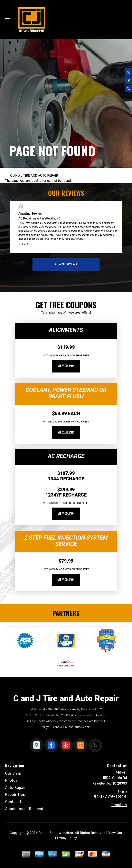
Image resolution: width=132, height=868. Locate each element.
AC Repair (25, 218)
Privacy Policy (66, 838)
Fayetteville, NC (50, 218)
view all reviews (66, 264)
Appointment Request (24, 809)
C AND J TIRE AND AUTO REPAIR (34, 176)
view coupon (66, 366)
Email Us (119, 805)
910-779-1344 (55, 709)
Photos (11, 780)
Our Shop (13, 773)
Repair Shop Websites (56, 833)
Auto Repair (15, 788)
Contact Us (15, 802)
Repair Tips (15, 794)
